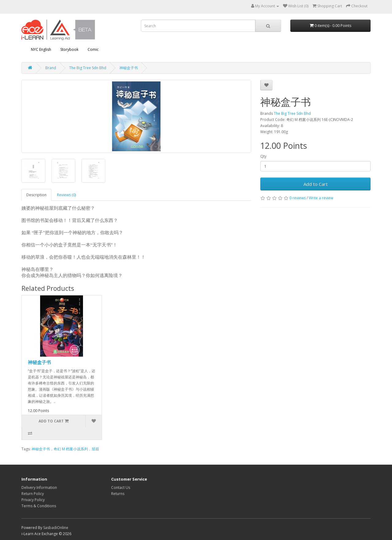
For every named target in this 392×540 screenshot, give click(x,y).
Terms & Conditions (39, 506)
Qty (263, 156)
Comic (93, 49)
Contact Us (121, 487)
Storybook (69, 49)
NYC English (41, 49)
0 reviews (298, 198)
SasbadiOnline (56, 528)
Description (36, 195)
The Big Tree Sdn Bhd (88, 68)
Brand (51, 68)
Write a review (321, 198)
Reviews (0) (66, 195)
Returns (118, 494)
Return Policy (33, 494)
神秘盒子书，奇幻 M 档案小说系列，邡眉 (65, 449)
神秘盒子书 (129, 68)
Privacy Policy (33, 500)
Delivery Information (39, 487)
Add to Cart (316, 184)
